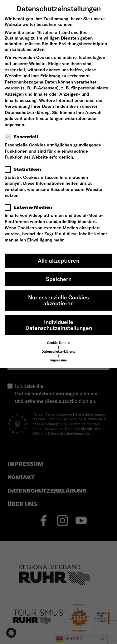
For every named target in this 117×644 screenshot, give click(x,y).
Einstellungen (49, 118)
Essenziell (23, 137)
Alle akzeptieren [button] (58, 261)
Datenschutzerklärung (27, 112)
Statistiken (25, 169)
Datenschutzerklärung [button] (58, 351)
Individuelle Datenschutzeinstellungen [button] (59, 325)
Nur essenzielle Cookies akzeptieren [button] (58, 301)
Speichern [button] (59, 279)
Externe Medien (30, 207)
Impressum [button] (58, 360)
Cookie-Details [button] (58, 343)
